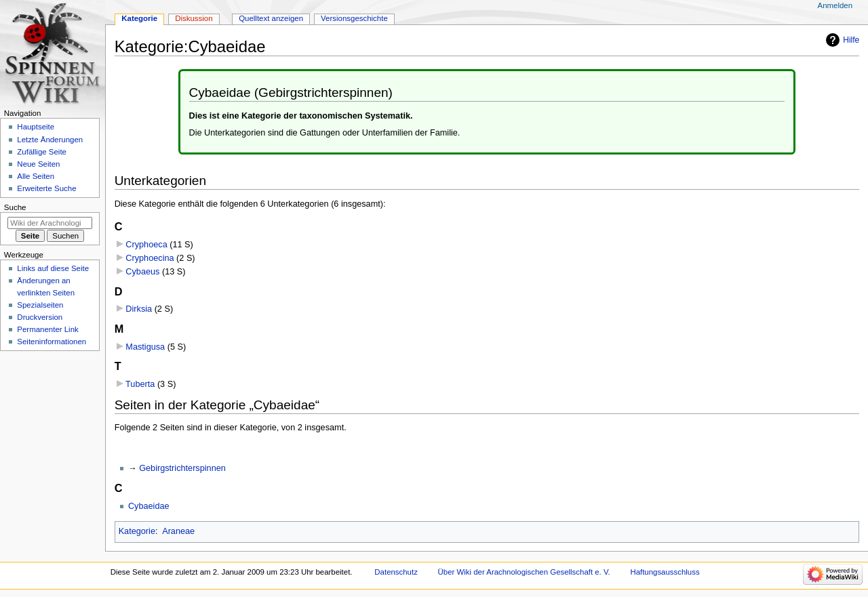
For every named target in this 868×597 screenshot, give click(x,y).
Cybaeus (142, 272)
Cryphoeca (146, 245)
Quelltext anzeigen (271, 18)
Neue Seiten (38, 164)
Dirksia (139, 309)
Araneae (178, 531)
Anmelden (835, 5)
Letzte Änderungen (50, 140)
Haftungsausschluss (665, 572)
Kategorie (137, 531)
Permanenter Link (47, 329)
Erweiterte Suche (46, 188)
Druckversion (40, 317)
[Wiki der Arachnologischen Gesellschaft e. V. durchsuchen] (50, 223)
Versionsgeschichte (354, 18)
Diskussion (194, 18)
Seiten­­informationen (52, 342)
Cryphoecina (150, 258)
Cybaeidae (149, 506)
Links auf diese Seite (53, 268)
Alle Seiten (36, 176)
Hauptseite (36, 127)
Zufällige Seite (42, 152)
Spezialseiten (40, 305)
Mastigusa (145, 347)
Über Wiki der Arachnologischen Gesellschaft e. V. (524, 572)
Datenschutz (396, 572)
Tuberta (140, 384)
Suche (15, 207)
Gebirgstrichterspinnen (182, 468)
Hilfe (851, 40)
